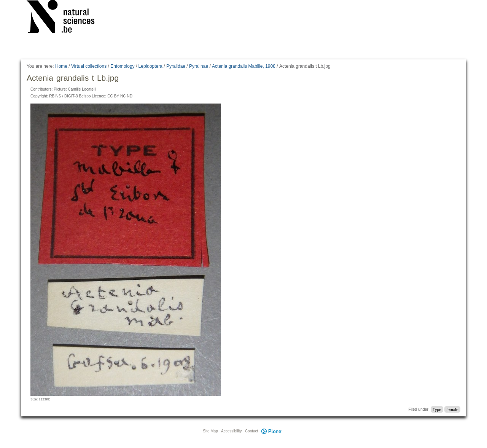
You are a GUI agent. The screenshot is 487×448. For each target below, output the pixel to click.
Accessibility (231, 431)
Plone (272, 431)
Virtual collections (89, 66)
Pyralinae (199, 66)
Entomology (122, 66)
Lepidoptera (150, 66)
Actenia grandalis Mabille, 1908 (244, 66)
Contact (251, 431)
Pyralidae (176, 66)
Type (437, 409)
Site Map (210, 431)
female (452, 409)
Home (61, 66)
